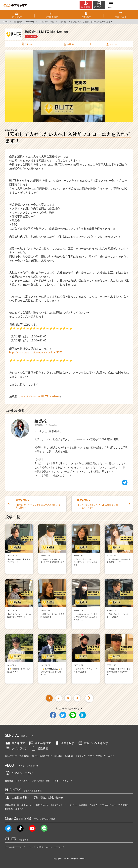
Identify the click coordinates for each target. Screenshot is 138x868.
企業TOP (26, 44)
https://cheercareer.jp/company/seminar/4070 (36, 353)
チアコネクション (108, 805)
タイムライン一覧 (47, 22)
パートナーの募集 (35, 847)
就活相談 (58, 756)
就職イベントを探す (93, 743)
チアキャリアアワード (15, 847)
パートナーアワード (55, 847)
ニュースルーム (22, 781)
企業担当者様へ (18, 798)
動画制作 (9, 809)
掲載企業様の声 (12, 805)
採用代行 (19, 809)
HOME (5, 22)
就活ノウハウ (11, 756)
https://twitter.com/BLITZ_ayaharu (40, 397)
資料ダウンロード (58, 805)
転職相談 (69, 756)
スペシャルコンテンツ (42, 756)
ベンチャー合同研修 (78, 805)
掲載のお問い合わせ (48, 798)
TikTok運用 (123, 805)
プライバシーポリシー (62, 781)
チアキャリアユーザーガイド (101, 756)
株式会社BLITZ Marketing (24, 22)
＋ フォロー (31, 36)
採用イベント (27, 805)
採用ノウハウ (42, 805)
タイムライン (16, 748)
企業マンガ (81, 756)
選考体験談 (24, 756)
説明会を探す (40, 743)
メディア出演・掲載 (41, 781)
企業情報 (69, 44)
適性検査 (40, 748)
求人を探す (15, 743)
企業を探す (64, 743)
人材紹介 (93, 805)
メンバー (111, 44)
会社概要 (9, 781)
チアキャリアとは (19, 773)
